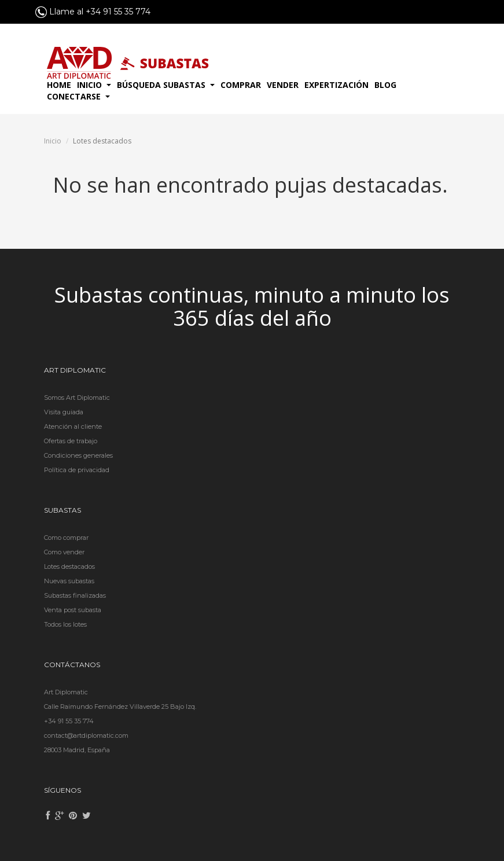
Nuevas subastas (69, 581)
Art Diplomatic (66, 692)
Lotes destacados (69, 566)
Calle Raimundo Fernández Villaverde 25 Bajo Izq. (120, 707)
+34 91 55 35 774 (69, 721)
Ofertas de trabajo (71, 441)
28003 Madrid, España (77, 750)
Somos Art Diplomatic (77, 398)
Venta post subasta (73, 610)
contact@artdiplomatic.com (86, 735)
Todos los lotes (65, 624)
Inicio (53, 141)
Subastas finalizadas (75, 595)
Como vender (64, 552)
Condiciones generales (78, 455)
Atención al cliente (73, 426)
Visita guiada (64, 412)
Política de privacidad (77, 470)
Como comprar (66, 538)
